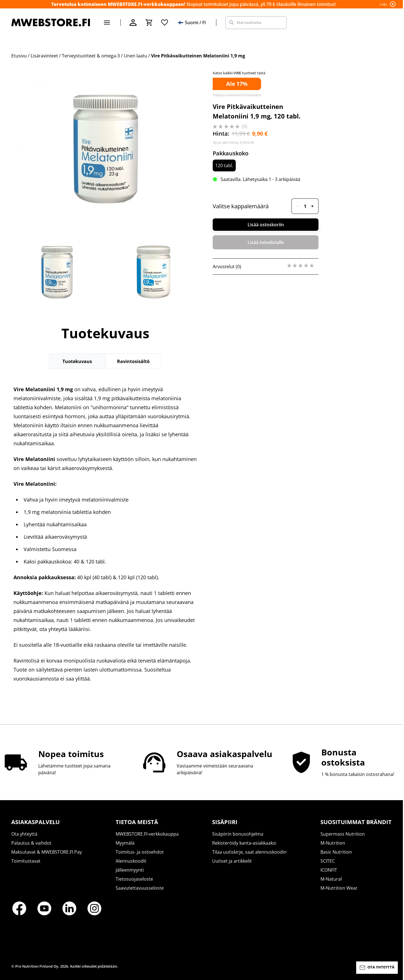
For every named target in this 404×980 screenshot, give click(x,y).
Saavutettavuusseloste (140, 888)
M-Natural (331, 879)
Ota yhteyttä (24, 834)
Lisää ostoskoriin (266, 225)
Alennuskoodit (131, 861)
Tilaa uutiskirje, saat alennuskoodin (249, 852)
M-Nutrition (333, 843)
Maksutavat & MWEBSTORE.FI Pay (47, 852)
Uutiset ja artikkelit (232, 861)
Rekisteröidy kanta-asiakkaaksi (244, 843)
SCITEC (328, 861)
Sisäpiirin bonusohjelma (238, 834)
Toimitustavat (26, 861)
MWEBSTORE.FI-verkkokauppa (147, 834)
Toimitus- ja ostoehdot (140, 852)
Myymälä (125, 843)
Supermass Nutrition (343, 834)
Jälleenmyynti (130, 870)
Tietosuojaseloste (134, 879)
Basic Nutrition (336, 852)
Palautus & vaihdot (31, 843)
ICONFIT (329, 870)
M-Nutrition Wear (339, 888)
